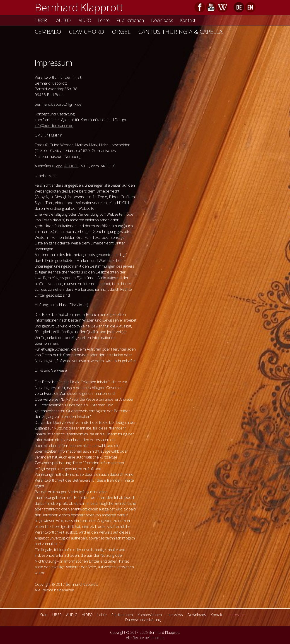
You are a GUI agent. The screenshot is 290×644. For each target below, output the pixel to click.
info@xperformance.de (54, 126)
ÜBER (41, 20)
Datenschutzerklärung (143, 620)
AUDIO (63, 20)
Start (44, 615)
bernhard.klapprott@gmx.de (58, 104)
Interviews (175, 615)
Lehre (104, 20)
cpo (59, 166)
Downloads (162, 20)
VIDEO (85, 20)
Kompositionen (150, 615)
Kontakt (188, 20)
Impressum (237, 615)
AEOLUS (71, 166)
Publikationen (130, 20)
